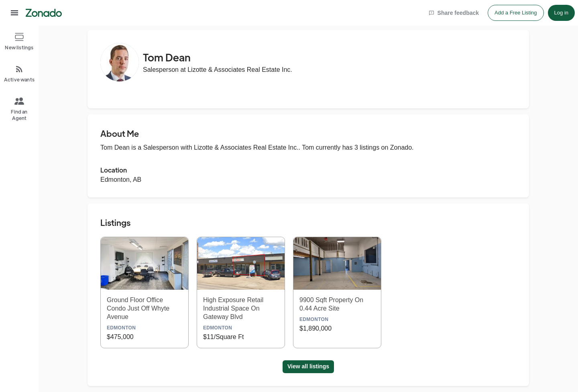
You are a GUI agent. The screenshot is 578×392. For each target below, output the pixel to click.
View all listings (308, 366)
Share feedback (454, 13)
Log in (561, 13)
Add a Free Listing (516, 13)
